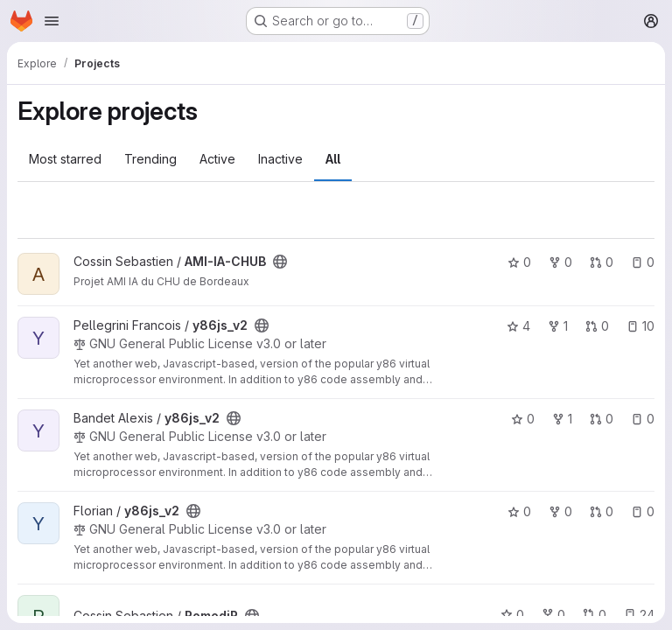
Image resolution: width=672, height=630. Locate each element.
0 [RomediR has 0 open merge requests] (595, 615)
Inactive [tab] (280, 159)
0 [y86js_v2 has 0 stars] (523, 419)
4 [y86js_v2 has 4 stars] (518, 326)
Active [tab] (217, 159)
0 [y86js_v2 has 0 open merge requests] (597, 326)
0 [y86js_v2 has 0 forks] (560, 511)
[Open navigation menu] (52, 21)
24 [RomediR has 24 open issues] (639, 615)
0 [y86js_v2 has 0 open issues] (643, 419)
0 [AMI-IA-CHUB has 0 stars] (519, 262)
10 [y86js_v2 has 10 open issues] (640, 326)
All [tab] (333, 159)
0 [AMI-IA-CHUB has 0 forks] (560, 262)
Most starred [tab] (65, 159)
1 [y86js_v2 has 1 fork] (558, 326)
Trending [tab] (150, 159)
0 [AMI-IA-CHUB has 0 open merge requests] (602, 262)
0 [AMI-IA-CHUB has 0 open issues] (643, 262)
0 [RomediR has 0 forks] (553, 615)
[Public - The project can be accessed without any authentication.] (280, 262)
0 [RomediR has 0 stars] (512, 615)
